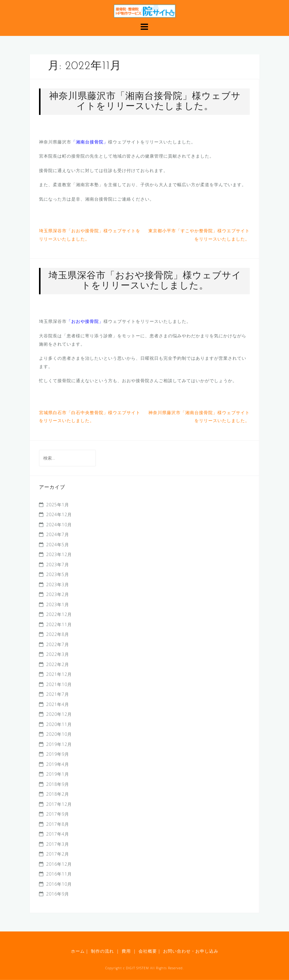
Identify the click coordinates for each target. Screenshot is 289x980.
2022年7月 (58, 644)
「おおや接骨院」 (85, 321)
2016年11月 (59, 874)
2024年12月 (59, 514)
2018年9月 (58, 784)
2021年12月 (59, 674)
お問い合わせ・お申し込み (190, 951)
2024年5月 (58, 545)
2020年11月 (59, 724)
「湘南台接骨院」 (90, 142)
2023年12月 (59, 554)
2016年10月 (59, 884)
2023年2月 (58, 594)
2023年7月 (58, 564)
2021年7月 (58, 694)
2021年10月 (59, 684)
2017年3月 (58, 844)
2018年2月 (58, 794)
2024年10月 (59, 525)
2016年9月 (58, 894)
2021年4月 (58, 704)
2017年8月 (58, 824)
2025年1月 (58, 505)
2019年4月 (58, 764)
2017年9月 (58, 814)
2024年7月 (58, 534)
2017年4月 (58, 834)
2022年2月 (58, 664)
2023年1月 (58, 604)
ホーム (78, 951)
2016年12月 (59, 864)
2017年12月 (59, 804)
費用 (126, 951)
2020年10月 (59, 734)
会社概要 (147, 951)
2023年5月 (58, 574)
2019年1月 (58, 774)
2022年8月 (58, 634)
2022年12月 (59, 614)
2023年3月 (58, 584)
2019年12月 (59, 744)
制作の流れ (102, 951)
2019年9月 (58, 754)
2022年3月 (58, 654)
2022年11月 (59, 624)
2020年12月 (59, 714)
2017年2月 (58, 854)
